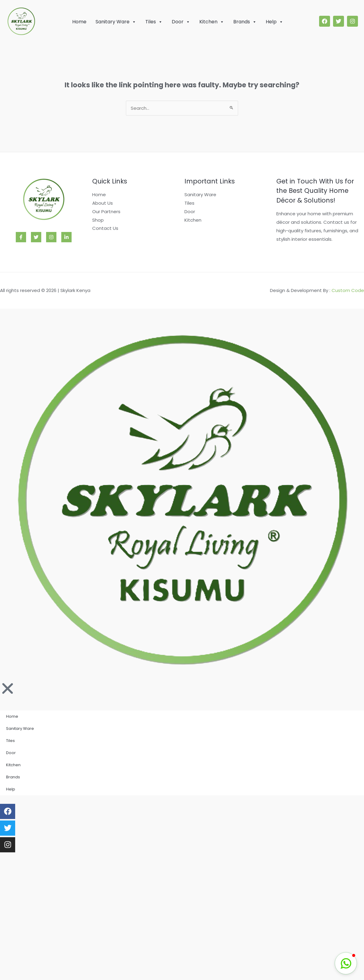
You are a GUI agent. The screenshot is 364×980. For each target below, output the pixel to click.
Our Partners (106, 211)
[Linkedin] (66, 237)
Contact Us (105, 228)
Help (275, 22)
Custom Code (348, 290)
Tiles (154, 22)
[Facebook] (21, 237)
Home (79, 22)
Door (181, 22)
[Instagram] (51, 237)
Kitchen (212, 22)
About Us (103, 203)
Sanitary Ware (116, 22)
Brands (245, 22)
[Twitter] (36, 237)
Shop (98, 220)
